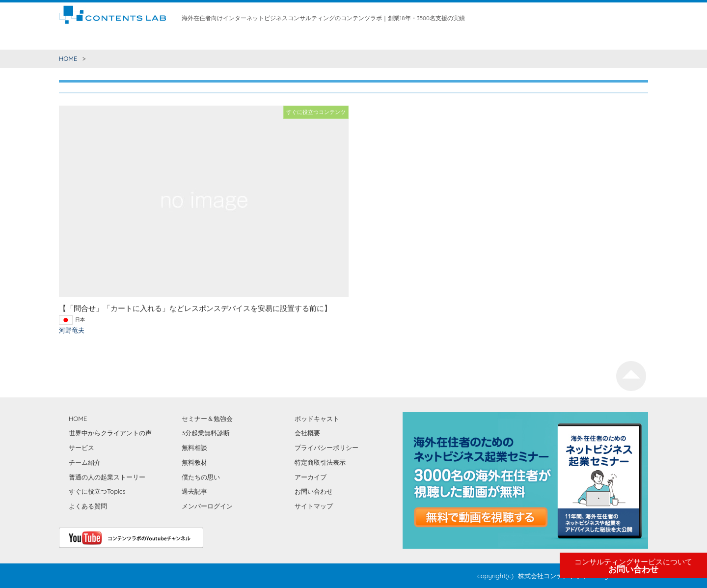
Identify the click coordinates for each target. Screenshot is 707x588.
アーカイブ (311, 477)
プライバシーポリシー (326, 448)
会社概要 (307, 433)
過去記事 (194, 491)
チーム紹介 (292, 39)
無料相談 (326, 39)
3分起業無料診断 (206, 433)
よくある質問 (88, 506)
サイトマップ (314, 506)
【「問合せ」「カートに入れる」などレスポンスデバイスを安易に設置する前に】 (195, 308)
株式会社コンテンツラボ (553, 576)
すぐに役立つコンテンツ (118, 39)
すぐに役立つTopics (97, 491)
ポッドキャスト (317, 419)
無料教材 (356, 39)
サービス (258, 39)
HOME (68, 39)
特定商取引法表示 (320, 462)
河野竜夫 (72, 330)
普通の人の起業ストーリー (107, 477)
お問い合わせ (633, 566)
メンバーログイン (207, 506)
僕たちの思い (449, 39)
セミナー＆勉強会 (399, 39)
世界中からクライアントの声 (199, 39)
